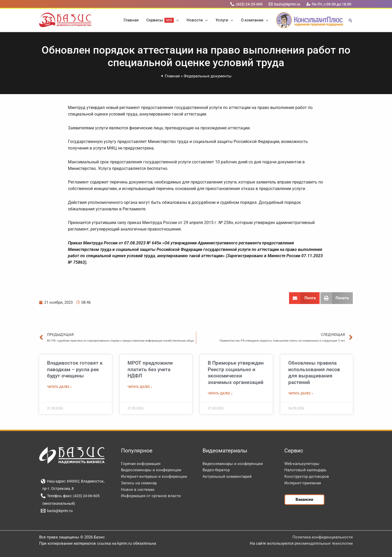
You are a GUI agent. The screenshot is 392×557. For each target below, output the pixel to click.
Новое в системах (138, 490)
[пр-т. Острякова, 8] (57, 489)
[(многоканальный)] (58, 503)
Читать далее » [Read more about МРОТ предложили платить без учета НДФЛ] (140, 387)
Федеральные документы (208, 76)
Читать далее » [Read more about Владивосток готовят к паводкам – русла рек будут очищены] (59, 387)
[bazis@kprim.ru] (285, 4)
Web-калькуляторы (302, 464)
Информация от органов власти (151, 496)
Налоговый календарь (305, 470)
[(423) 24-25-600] (246, 4)
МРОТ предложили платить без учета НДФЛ (150, 369)
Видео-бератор (216, 470)
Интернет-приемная (303, 483)
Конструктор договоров (307, 476)
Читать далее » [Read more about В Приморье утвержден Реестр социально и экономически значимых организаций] (220, 393)
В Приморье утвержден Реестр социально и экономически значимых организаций (236, 373)
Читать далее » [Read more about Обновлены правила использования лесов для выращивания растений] (301, 393)
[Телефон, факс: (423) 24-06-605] (70, 496)
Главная (172, 76)
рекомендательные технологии (324, 543)
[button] (176, 20)
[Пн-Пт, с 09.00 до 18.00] (329, 4)
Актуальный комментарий (227, 476)
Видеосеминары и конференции (151, 470)
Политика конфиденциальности (323, 537)
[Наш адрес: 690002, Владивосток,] (73, 481)
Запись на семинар (139, 483)
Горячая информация (141, 464)
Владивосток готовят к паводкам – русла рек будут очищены (75, 369)
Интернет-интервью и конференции (154, 476)
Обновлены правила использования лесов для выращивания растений (314, 373)
